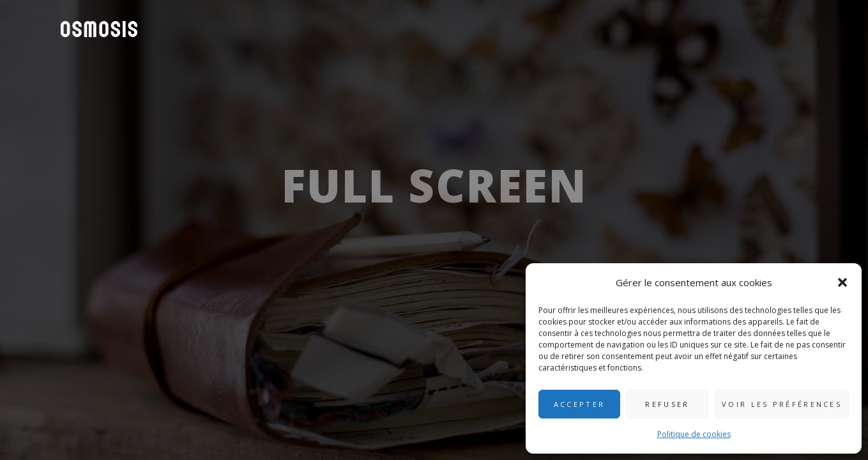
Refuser (667, 404)
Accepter (579, 404)
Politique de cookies (694, 434)
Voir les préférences (782, 404)
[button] (842, 282)
